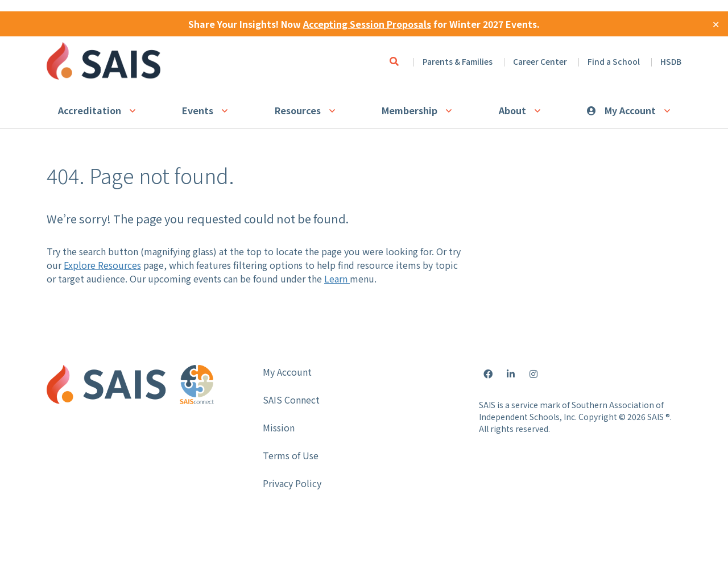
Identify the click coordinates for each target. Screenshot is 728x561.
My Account (630, 110)
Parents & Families (458, 61)
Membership (409, 110)
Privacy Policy (292, 483)
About (512, 110)
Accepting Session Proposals (367, 24)
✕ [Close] (716, 24)
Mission (279, 427)
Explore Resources (102, 265)
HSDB (671, 61)
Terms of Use (291, 455)
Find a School (614, 61)
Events (198, 110)
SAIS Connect (291, 400)
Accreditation (90, 110)
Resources (298, 110)
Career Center (540, 61)
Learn (337, 279)
